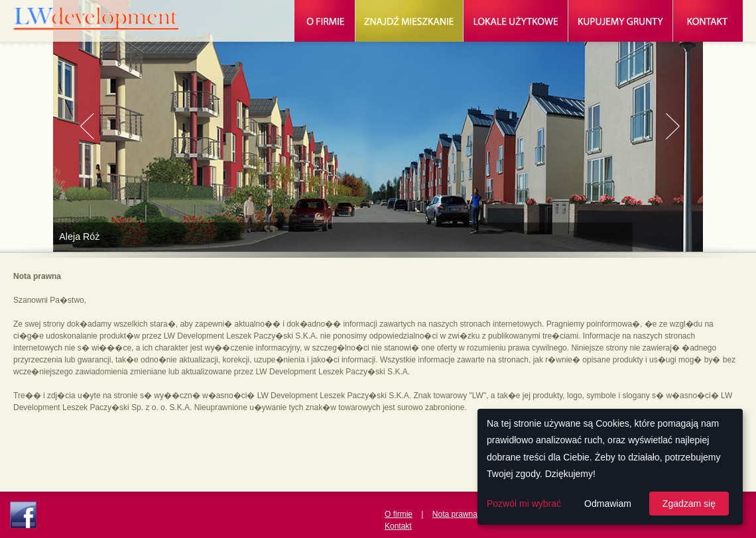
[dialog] (610, 467)
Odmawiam (608, 504)
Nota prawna (455, 514)
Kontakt (398, 526)
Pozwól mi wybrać (524, 504)
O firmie (399, 514)
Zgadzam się (689, 504)
